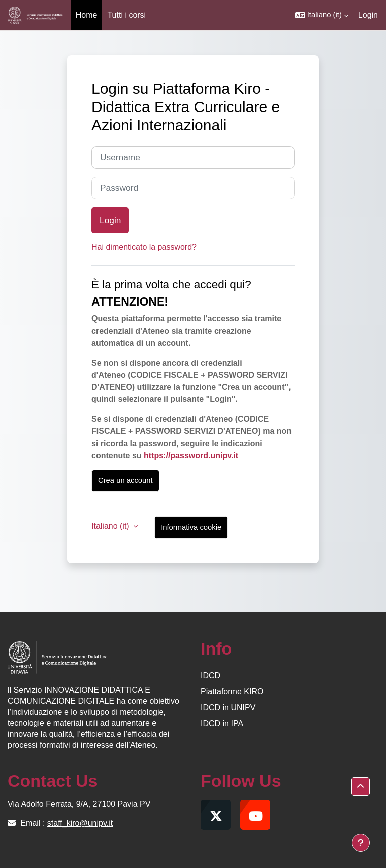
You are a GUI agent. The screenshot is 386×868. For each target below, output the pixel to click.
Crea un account (125, 480)
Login (368, 15)
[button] (322, 15)
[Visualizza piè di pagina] (361, 843)
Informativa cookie (191, 527)
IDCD (210, 675)
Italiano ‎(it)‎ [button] (111, 526)
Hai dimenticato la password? (144, 247)
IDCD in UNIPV (228, 708)
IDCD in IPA (222, 724)
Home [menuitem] (87, 15)
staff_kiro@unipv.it (80, 823)
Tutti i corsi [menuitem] (126, 15)
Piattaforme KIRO (232, 691)
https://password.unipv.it (191, 455)
